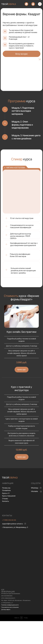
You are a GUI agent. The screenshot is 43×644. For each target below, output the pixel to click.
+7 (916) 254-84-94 (9, 520)
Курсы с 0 (6, 493)
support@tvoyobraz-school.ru (13, 524)
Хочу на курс (21, 54)
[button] (22, 368)
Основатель (6, 490)
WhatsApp (35, 488)
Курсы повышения (9, 496)
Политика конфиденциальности (10, 605)
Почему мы (6, 488)
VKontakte (34, 491)
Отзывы (5, 499)
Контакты (6, 501)
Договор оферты (6, 610)
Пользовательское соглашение (10, 607)
